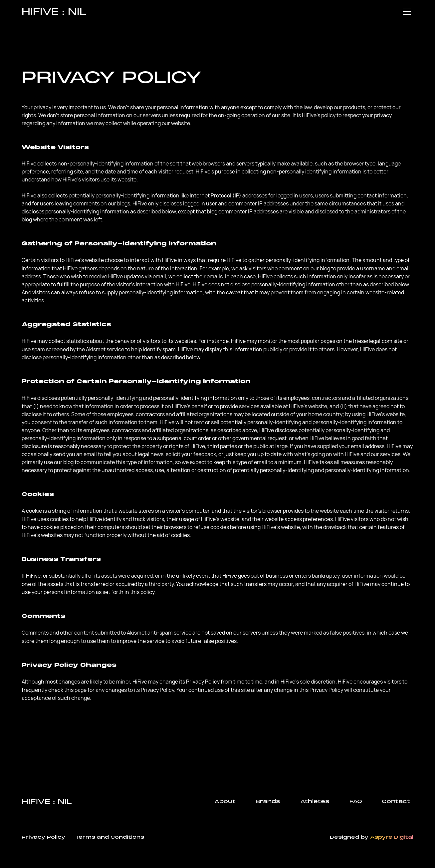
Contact (396, 801)
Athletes (315, 801)
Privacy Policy (43, 837)
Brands (268, 801)
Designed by (372, 837)
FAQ (356, 801)
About (225, 801)
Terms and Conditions (110, 837)
